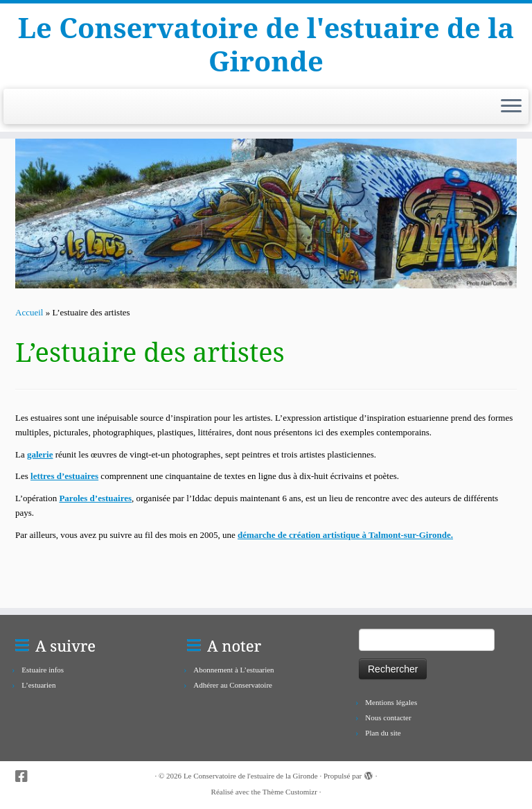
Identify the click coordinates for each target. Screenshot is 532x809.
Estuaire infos (43, 670)
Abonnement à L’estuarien (233, 670)
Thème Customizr (290, 792)
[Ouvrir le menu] (511, 107)
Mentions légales (391, 702)
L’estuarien (38, 685)
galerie (40, 454)
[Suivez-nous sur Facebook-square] (26, 777)
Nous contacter (388, 717)
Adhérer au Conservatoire (233, 685)
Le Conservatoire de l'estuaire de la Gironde (266, 44)
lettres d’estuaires (64, 476)
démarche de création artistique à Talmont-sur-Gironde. (345, 535)
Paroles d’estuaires (95, 498)
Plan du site (383, 733)
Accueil (29, 312)
